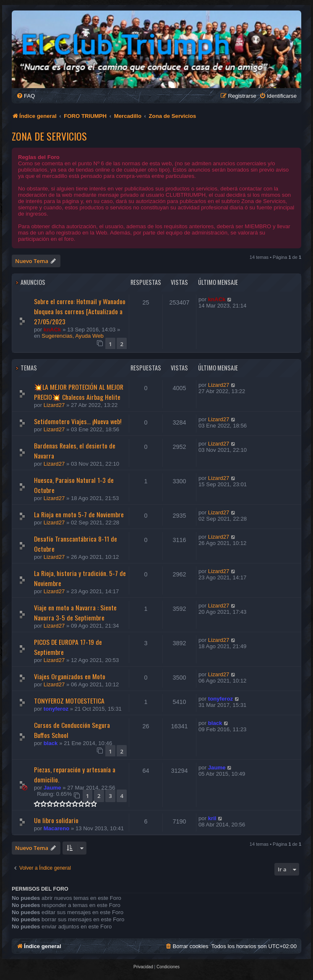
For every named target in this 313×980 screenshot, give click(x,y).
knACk (52, 330)
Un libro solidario (56, 820)
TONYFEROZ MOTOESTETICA (69, 701)
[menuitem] (26, 96)
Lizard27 (54, 405)
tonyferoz (56, 709)
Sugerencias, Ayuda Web (73, 336)
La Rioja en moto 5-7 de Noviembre (79, 514)
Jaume (52, 788)
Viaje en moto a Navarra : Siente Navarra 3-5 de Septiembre (75, 612)
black (51, 743)
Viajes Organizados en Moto (70, 676)
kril (212, 818)
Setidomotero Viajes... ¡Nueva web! (78, 421)
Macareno (57, 828)
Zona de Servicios (49, 136)
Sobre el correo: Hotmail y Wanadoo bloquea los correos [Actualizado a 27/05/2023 (80, 311)
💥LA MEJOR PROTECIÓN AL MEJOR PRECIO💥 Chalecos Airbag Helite (79, 392)
